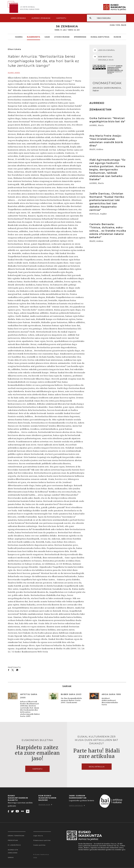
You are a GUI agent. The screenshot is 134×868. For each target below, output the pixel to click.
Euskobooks (120, 37)
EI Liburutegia (14, 845)
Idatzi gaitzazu (77, 805)
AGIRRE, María (14, 73)
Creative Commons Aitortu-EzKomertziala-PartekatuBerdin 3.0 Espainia (115, 69)
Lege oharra (38, 836)
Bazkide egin (45, 805)
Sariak (11, 857)
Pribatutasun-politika (42, 840)
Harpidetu (61, 18)
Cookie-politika (39, 845)
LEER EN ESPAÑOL (104, 50)
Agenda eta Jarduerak (13, 851)
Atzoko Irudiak (62, 37)
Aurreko (41, 18)
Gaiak (47, 37)
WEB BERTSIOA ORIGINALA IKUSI (103, 58)
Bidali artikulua (97, 767)
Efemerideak (80, 37)
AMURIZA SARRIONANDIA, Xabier (107, 89)
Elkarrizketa (33, 37)
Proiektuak (13, 840)
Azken (18, 18)
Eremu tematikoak (16, 836)
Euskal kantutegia (100, 37)
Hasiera (19, 37)
